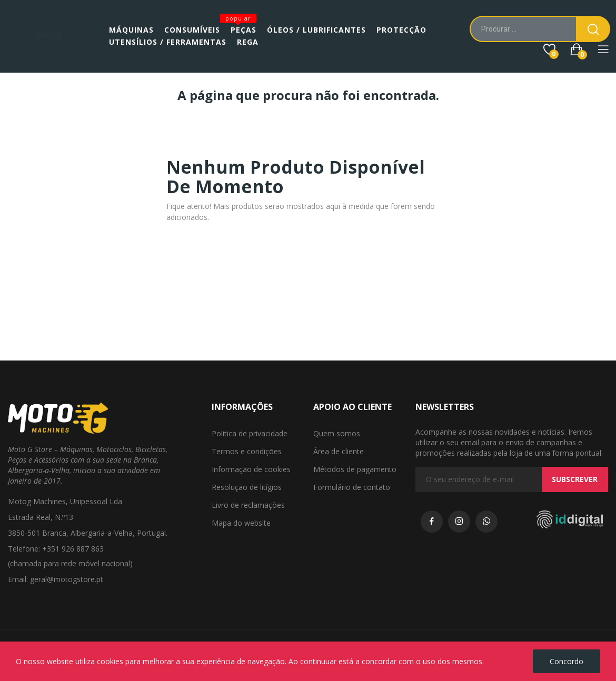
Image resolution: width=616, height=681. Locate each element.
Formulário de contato (352, 487)
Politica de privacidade (250, 433)
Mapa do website (241, 523)
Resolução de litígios (247, 487)
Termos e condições (247, 451)
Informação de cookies (251, 469)
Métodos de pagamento (355, 469)
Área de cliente (339, 451)
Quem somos (337, 433)
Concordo (567, 661)
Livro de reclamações (248, 505)
